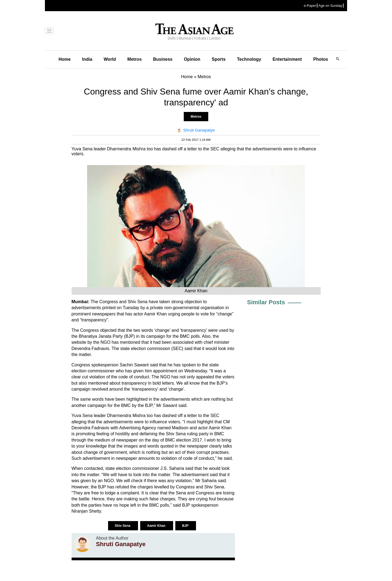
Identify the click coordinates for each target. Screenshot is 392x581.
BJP (186, 526)
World (110, 59)
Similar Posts (266, 302)
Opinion (192, 59)
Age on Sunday (330, 6)
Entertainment (287, 59)
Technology (249, 59)
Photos (321, 59)
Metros (134, 59)
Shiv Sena (123, 526)
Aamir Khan (157, 526)
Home (65, 59)
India (87, 59)
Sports (219, 59)
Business (163, 59)
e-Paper (310, 6)
